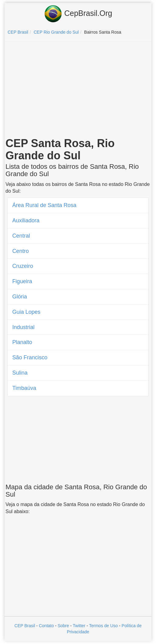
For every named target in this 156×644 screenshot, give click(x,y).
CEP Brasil (25, 626)
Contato (46, 626)
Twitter (79, 626)
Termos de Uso (103, 626)
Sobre (63, 626)
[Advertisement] (78, 91)
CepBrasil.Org (78, 14)
